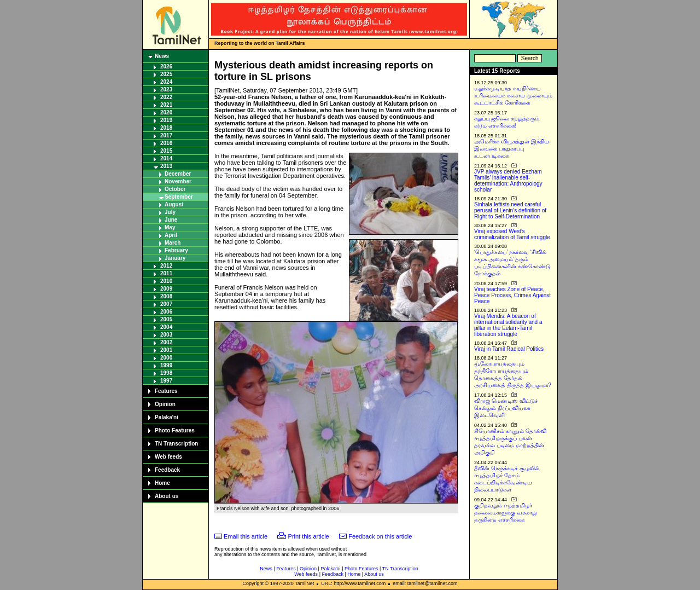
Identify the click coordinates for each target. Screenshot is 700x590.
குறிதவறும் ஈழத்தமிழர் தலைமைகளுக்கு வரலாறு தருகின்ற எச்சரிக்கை (505, 513)
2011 (166, 273)
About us (167, 496)
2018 (166, 128)
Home (162, 483)
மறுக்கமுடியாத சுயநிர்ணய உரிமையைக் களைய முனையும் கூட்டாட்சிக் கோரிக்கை (513, 96)
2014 (166, 158)
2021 (166, 105)
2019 (166, 120)
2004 (166, 327)
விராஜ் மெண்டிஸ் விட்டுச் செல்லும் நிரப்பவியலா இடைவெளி (506, 408)
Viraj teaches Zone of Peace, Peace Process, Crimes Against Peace (512, 295)
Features (166, 391)
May (170, 227)
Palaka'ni (167, 417)
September (179, 197)
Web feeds (168, 457)
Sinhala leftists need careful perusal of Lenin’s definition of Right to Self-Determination (510, 210)
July (170, 212)
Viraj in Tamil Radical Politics (509, 349)
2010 (166, 281)
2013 (166, 166)
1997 (166, 381)
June (171, 220)
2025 (166, 74)
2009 (166, 289)
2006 (166, 312)
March (173, 243)
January (175, 258)
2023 (166, 89)
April (171, 235)
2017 (166, 135)
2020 (166, 112)
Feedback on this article (380, 536)
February (176, 250)
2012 (166, 266)
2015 (166, 151)
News (162, 56)
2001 (166, 350)
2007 (166, 304)
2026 (166, 66)
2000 (166, 358)
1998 (166, 373)
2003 (166, 335)
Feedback (167, 470)
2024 (166, 82)
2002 (166, 342)
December (178, 174)
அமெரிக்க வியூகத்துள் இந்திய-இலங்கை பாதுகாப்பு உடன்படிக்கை (512, 149)
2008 (166, 296)
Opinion (165, 404)
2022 (166, 97)
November (178, 181)
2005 (166, 319)
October (175, 189)
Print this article (309, 536)
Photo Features (175, 430)
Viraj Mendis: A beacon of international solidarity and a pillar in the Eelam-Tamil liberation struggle (508, 325)
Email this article (246, 536)
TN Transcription (176, 444)
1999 (166, 365)
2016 (166, 143)
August (174, 204)
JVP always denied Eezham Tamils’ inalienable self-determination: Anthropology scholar (508, 181)
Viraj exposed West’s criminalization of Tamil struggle (512, 234)
